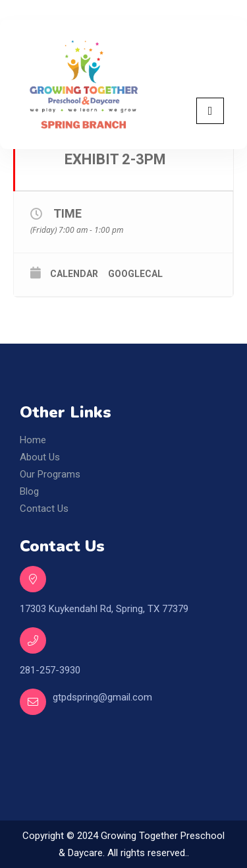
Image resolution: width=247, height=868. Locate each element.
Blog (29, 491)
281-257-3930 (50, 670)
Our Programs (50, 474)
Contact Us (44, 509)
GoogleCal (135, 274)
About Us (40, 457)
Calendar (74, 274)
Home (33, 440)
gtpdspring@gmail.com (102, 697)
